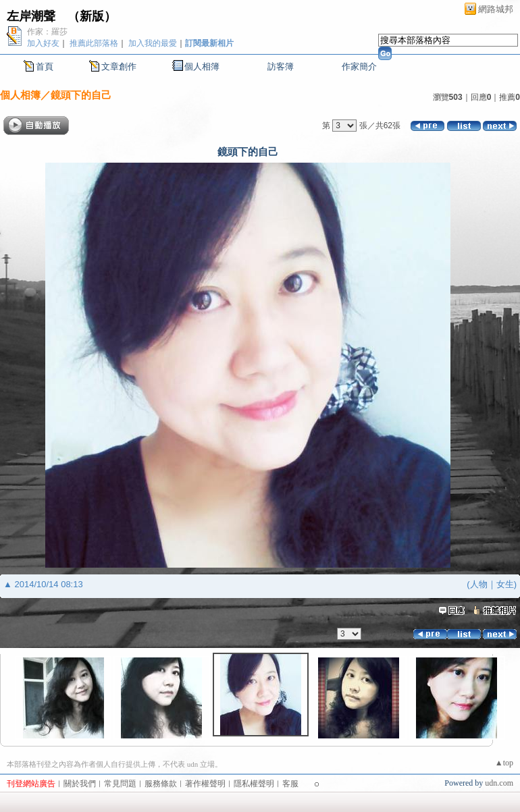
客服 (290, 784)
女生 (505, 584)
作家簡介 (359, 66)
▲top (504, 763)
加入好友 (43, 43)
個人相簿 (202, 66)
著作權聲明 (205, 784)
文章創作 (119, 66)
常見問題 (120, 784)
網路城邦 (496, 9)
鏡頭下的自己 (81, 95)
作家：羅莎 (47, 32)
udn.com (499, 783)
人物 (479, 584)
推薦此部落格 (94, 43)
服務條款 (161, 784)
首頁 (45, 66)
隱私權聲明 (254, 784)
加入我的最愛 (153, 43)
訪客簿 (281, 66)
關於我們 (80, 784)
